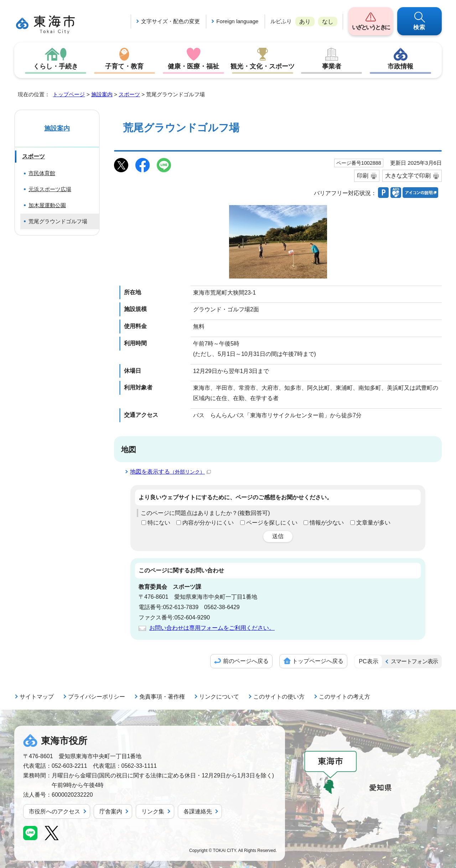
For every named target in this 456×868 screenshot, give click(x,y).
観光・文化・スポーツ (263, 66)
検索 (420, 27)
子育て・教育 (124, 66)
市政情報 (400, 66)
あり (305, 22)
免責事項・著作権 (162, 697)
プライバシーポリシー (97, 697)
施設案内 (102, 94)
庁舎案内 (111, 811)
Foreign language (237, 21)
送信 (278, 536)
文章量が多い (373, 523)
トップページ (69, 94)
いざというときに (371, 27)
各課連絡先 (198, 811)
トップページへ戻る (318, 661)
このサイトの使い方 (279, 697)
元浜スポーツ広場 (50, 189)
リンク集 (153, 811)
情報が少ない (327, 523)
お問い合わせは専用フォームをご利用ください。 (212, 628)
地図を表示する (170, 472)
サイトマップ (37, 697)
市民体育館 (42, 173)
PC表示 (368, 661)
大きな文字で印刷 (408, 176)
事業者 (332, 66)
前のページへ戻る (246, 661)
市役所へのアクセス (55, 811)
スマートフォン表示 (414, 661)
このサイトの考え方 (344, 697)
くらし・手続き (56, 66)
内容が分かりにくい (208, 523)
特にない (159, 523)
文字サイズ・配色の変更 (170, 21)
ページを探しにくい (272, 523)
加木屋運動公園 (47, 205)
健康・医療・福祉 (193, 66)
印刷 (363, 176)
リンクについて (219, 697)
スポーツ (129, 94)
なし (328, 22)
